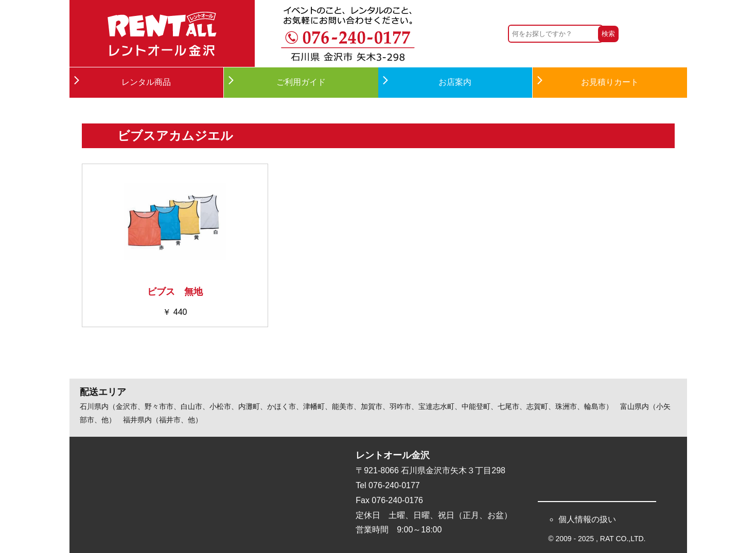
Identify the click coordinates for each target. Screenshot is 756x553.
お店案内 (455, 82)
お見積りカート (610, 82)
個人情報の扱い (587, 519)
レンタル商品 (146, 82)
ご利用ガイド (301, 82)
